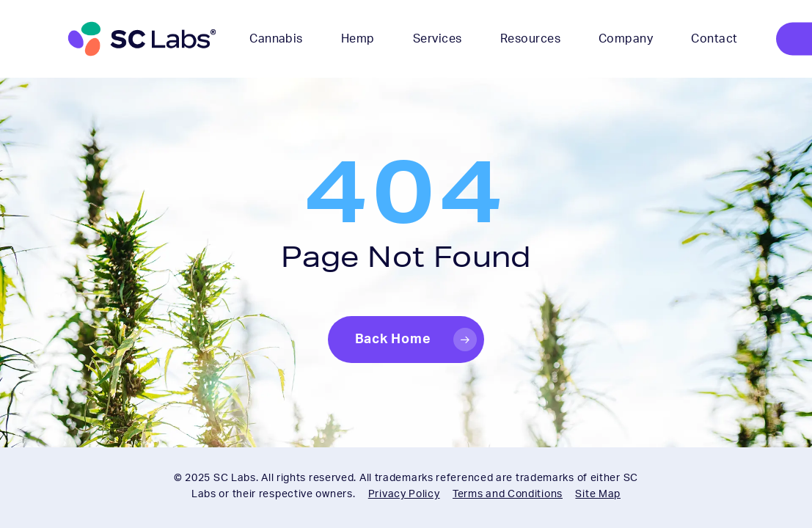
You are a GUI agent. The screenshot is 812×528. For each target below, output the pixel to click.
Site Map (598, 494)
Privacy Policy (404, 494)
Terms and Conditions (508, 494)
